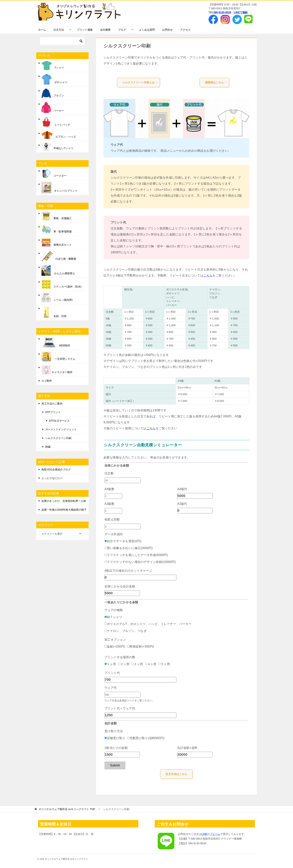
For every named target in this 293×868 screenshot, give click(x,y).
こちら (208, 275)
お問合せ (167, 30)
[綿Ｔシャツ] (106, 617)
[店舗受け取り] (106, 738)
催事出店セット (57, 243)
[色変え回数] (122, 526)
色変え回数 (112, 519)
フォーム (215, 834)
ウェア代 (111, 688)
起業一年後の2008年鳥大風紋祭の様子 (64, 510)
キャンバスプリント (60, 188)
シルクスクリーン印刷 (58, 438)
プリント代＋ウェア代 (120, 708)
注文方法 (59, 30)
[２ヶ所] (119, 664)
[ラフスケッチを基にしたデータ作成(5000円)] (106, 555)
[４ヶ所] (146, 664)
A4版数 (109, 489)
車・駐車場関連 (57, 229)
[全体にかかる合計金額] (122, 593)
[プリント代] (140, 680)
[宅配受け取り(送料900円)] (128, 738)
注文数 (109, 473)
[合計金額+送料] (195, 755)
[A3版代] (195, 511)
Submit (115, 765)
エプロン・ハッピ (59, 135)
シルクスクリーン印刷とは (140, 82)
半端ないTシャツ (57, 147)
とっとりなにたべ (52, 478)
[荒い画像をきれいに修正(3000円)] (106, 548)
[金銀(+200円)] (106, 646)
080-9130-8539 (222, 12)
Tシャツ (53, 65)
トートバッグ (56, 122)
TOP (67, 809)
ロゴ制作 (47, 381)
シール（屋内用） (58, 298)
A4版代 (182, 489)
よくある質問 (147, 30)
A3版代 (182, 504)
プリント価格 (85, 30)
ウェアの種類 (114, 610)
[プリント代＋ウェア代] (140, 715)
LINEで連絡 (241, 12)
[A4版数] (113, 496)
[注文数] (122, 480)
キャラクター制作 (57, 370)
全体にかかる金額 (117, 465)
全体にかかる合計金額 (120, 586)
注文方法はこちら (176, 774)
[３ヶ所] (133, 664)
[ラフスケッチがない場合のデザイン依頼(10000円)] (106, 562)
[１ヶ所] (106, 664)
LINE (204, 834)
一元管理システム (58, 357)
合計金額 (111, 723)
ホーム (42, 30)
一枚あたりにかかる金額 (121, 602)
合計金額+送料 (187, 748)
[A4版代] (195, 496)
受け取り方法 (114, 731)
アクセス (185, 30)
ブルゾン (53, 93)
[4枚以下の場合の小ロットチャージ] (140, 577)
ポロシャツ (54, 79)
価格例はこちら (216, 82)
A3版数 (109, 504)
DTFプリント (53, 412)
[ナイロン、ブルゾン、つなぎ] (106, 631)
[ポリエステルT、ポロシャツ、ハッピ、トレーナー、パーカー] (106, 624)
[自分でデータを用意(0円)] (106, 541)
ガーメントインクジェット (61, 429)
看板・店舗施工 (57, 216)
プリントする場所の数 (120, 657)
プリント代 (112, 673)
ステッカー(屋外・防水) (61, 284)
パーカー (53, 107)
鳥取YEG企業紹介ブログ (56, 469)
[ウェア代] (122, 695)
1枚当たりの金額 (116, 748)
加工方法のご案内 (52, 404)
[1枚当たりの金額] (122, 755)
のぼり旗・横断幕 (59, 256)
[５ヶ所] (160, 664)
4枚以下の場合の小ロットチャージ (128, 571)
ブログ (122, 30)
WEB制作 (56, 342)
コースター (54, 173)
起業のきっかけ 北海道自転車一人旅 (64, 501)
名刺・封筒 (54, 312)
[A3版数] (113, 511)
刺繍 (48, 447)
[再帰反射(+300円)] (128, 646)
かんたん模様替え (58, 270)
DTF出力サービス (59, 421)
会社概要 (105, 30)
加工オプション (115, 640)
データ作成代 (114, 534)
